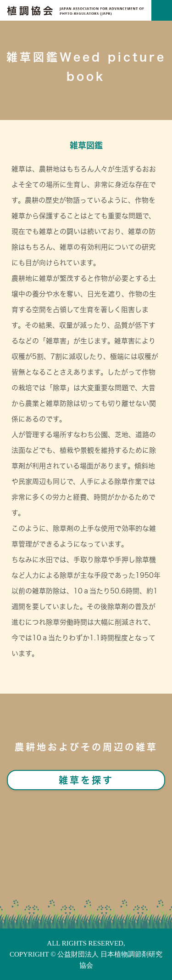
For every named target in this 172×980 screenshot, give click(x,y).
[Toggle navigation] (162, 10)
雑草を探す (86, 780)
